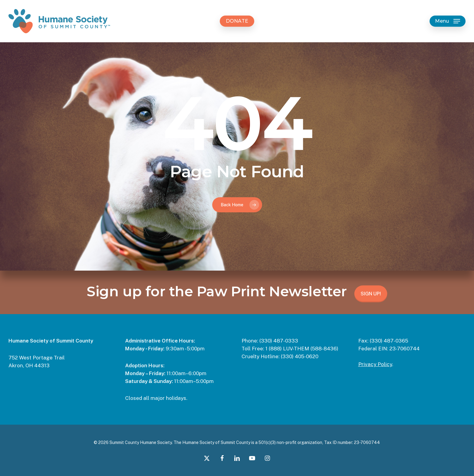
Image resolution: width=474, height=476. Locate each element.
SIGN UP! (371, 294)
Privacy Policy (375, 364)
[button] (448, 21)
